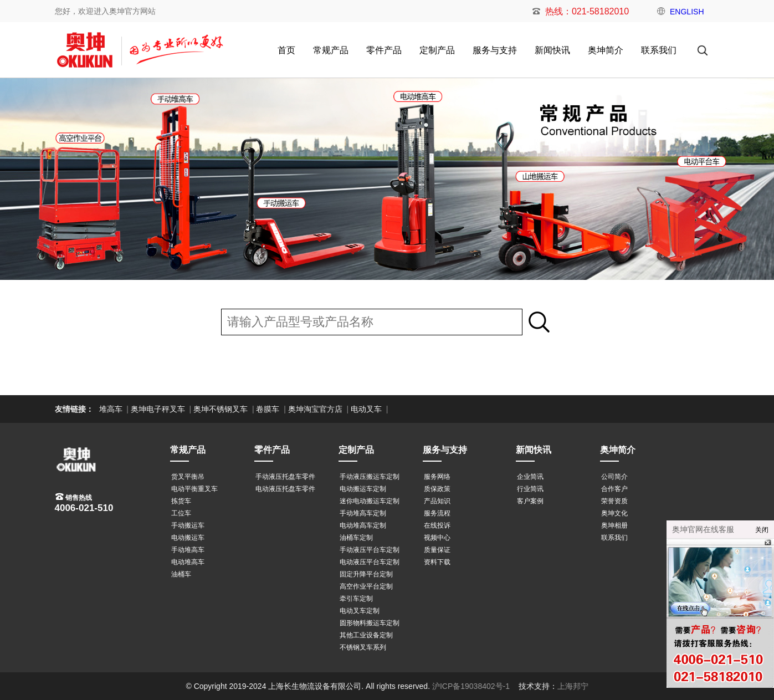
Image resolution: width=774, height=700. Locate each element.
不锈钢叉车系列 (363, 647)
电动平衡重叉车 (194, 489)
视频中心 (437, 538)
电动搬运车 (188, 538)
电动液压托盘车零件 (285, 489)
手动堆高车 (188, 550)
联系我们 (659, 50)
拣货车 (181, 501)
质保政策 (437, 489)
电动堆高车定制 (363, 525)
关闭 (762, 530)
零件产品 (384, 50)
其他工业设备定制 (366, 635)
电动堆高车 (188, 562)
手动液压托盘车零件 (285, 477)
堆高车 (111, 409)
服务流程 (437, 513)
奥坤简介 (606, 50)
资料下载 (437, 562)
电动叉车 (366, 409)
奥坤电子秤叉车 (158, 409)
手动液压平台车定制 (370, 550)
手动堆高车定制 (363, 513)
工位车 (181, 513)
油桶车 (181, 574)
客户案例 (530, 501)
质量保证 (437, 550)
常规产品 (331, 50)
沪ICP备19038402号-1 (471, 686)
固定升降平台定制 (366, 574)
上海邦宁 (573, 686)
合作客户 (614, 489)
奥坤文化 (614, 513)
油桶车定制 (356, 538)
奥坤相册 (614, 525)
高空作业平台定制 (366, 586)
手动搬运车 (188, 525)
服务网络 (437, 477)
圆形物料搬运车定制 (370, 623)
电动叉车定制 (360, 611)
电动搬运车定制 (363, 489)
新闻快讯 (552, 50)
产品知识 (437, 501)
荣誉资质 (614, 501)
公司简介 (614, 477)
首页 (286, 50)
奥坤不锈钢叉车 (221, 409)
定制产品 (437, 50)
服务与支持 (495, 50)
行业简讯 (530, 489)
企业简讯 (530, 477)
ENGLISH (687, 12)
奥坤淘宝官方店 (315, 409)
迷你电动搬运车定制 (370, 501)
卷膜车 (268, 409)
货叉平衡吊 (188, 477)
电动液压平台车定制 (370, 562)
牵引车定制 (356, 599)
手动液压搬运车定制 (370, 477)
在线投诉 (437, 525)
